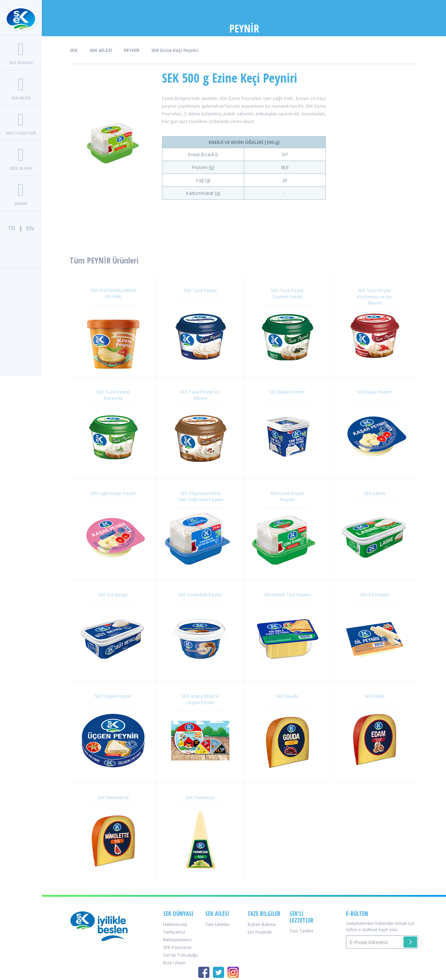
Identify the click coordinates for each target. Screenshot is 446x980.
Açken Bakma (262, 925)
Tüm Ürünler (217, 925)
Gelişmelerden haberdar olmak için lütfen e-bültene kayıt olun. (380, 927)
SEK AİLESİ (101, 51)
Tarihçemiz (174, 932)
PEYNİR (132, 51)
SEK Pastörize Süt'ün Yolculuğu (180, 952)
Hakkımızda (175, 925)
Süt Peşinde (260, 932)
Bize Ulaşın (174, 963)
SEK (74, 51)
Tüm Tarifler (301, 931)
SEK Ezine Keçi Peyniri (175, 51)
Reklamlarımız (177, 940)
